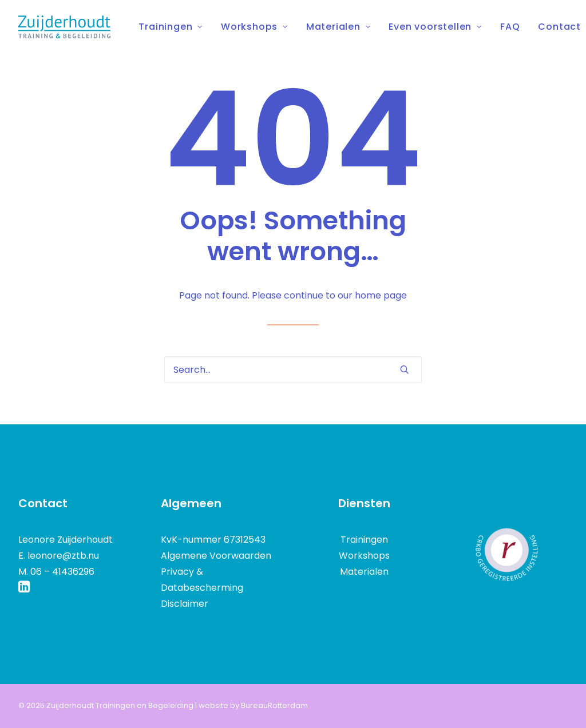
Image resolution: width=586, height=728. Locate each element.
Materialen (338, 27)
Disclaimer (185, 604)
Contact (559, 27)
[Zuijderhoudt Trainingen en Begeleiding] (64, 27)
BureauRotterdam (274, 705)
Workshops (254, 27)
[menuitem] (175, 27)
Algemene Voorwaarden (216, 556)
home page (381, 295)
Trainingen (171, 27)
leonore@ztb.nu (63, 556)
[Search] (293, 370)
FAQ (510, 27)
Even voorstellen (435, 27)
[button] (405, 369)
